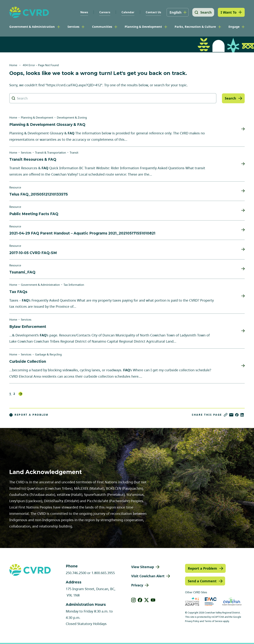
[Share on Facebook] (237, 415)
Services (73, 27)
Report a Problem (29, 415)
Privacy (137, 585)
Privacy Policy (192, 621)
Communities (102, 27)
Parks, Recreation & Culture (195, 27)
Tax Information (74, 285)
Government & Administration (32, 27)
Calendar (127, 12)
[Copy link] (226, 415)
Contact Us (152, 12)
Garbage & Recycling (48, 354)
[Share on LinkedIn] (242, 415)
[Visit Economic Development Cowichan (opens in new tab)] (232, 602)
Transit (74, 152)
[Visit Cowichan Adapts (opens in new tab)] (192, 602)
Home (13, 65)
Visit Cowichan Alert (148, 576)
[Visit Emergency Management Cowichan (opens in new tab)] (211, 602)
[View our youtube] (153, 600)
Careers (104, 12)
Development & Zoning (72, 117)
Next (20, 394)
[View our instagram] (134, 600)
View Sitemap (143, 567)
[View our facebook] (140, 600)
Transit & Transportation (51, 152)
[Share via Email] (231, 415)
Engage (234, 27)
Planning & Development (143, 27)
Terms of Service (213, 621)
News (83, 12)
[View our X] (147, 600)
